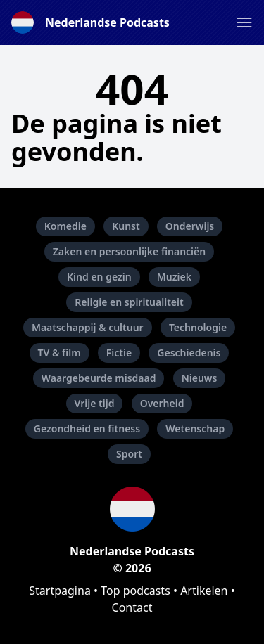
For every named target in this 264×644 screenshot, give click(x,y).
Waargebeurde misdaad (99, 378)
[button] (244, 22)
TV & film (59, 353)
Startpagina (60, 591)
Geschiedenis (189, 353)
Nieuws (200, 378)
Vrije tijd (95, 403)
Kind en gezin (99, 277)
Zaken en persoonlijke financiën (129, 251)
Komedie (65, 226)
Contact (132, 607)
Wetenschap (195, 429)
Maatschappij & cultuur (88, 327)
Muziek (174, 277)
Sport (129, 454)
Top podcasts (136, 591)
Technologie (198, 327)
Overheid (162, 403)
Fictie (119, 353)
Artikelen (204, 591)
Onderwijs (190, 226)
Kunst (126, 226)
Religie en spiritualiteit (129, 302)
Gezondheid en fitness (87, 429)
